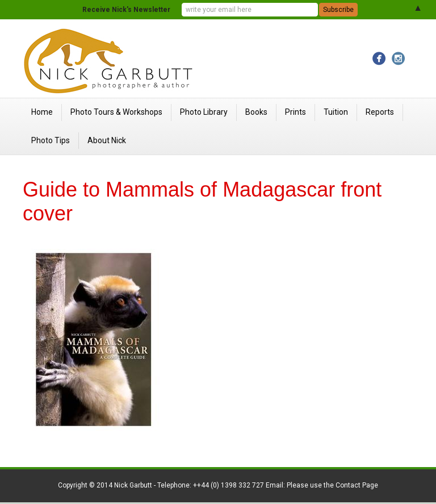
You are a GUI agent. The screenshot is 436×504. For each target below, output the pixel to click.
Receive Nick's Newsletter (126, 10)
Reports (380, 112)
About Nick (107, 140)
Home (42, 112)
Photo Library (204, 112)
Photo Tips (51, 140)
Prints (295, 112)
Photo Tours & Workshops (116, 112)
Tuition (336, 112)
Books (256, 112)
